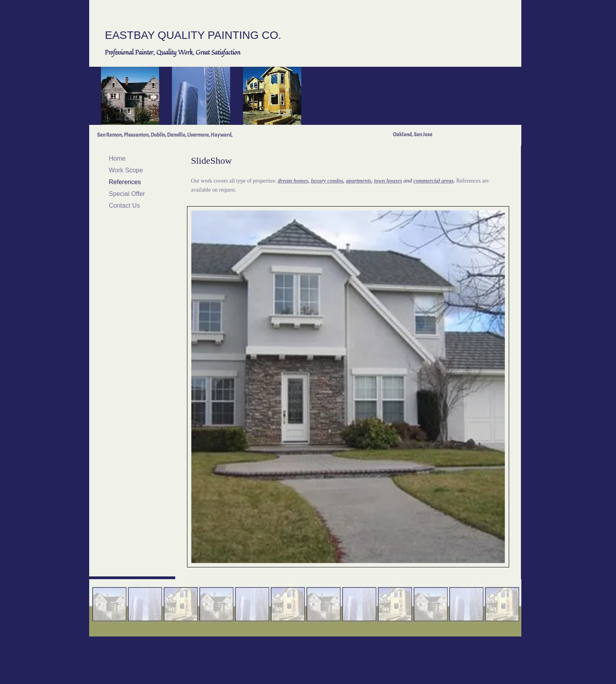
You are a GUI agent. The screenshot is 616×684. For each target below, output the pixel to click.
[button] (348, 387)
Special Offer (127, 194)
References (125, 182)
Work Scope (126, 170)
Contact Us (124, 206)
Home (117, 158)
